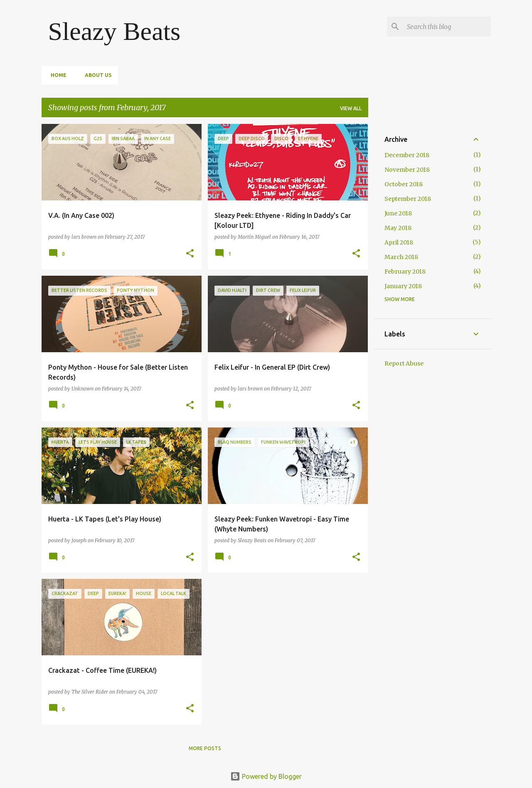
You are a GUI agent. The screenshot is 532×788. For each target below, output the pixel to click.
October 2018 (404, 184)
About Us (96, 75)
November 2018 (407, 170)
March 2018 (401, 257)
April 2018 (399, 242)
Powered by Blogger (266, 776)
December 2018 (407, 155)
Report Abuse (404, 363)
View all (351, 108)
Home (56, 75)
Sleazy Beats (115, 31)
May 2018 (398, 228)
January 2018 (403, 286)
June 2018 (398, 213)
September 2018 (408, 199)
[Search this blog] (447, 27)
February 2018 (405, 272)
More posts (205, 748)
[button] (190, 254)
